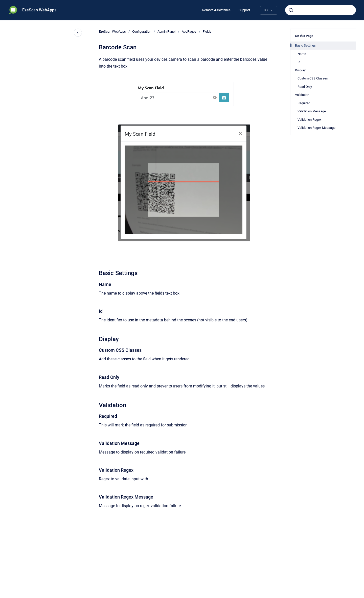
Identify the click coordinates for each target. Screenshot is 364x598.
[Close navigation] (78, 33)
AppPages (189, 32)
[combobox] (321, 10)
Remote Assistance (216, 10)
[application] (363, 597)
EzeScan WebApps (39, 10)
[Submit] (291, 10)
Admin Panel (166, 32)
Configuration (142, 32)
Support (244, 10)
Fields (207, 32)
